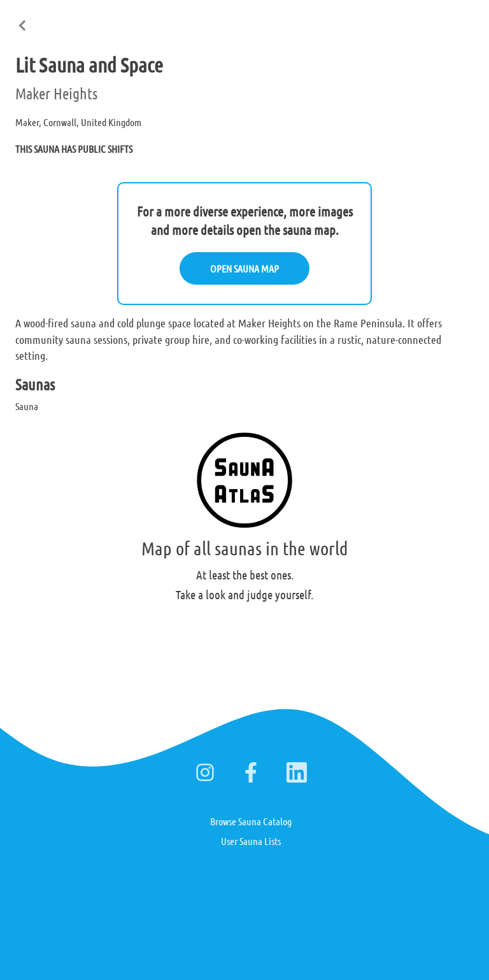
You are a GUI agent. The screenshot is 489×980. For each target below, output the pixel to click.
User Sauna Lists (251, 841)
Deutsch (421, 18)
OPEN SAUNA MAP (244, 268)
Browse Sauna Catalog (251, 821)
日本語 (463, 18)
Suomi (379, 18)
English (337, 18)
